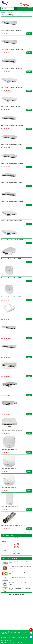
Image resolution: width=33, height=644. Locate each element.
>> (31, 532)
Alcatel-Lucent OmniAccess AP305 (9, 468)
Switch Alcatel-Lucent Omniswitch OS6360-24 (12, 145)
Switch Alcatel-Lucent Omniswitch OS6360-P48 (12, 202)
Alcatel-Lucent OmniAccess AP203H (9, 506)
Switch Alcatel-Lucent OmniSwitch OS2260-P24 (12, 49)
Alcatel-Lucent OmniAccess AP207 (9, 487)
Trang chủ (3, 12)
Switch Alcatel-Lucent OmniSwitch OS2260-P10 (12, 87)
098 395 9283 (24, 6)
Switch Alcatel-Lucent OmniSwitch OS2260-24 (12, 30)
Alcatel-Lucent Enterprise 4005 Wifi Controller (12, 430)
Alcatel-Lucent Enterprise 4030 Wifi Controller (12, 392)
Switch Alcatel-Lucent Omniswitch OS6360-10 (12, 221)
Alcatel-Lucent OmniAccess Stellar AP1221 (11, 278)
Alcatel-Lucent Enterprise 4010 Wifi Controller (12, 411)
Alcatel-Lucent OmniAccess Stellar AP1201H (11, 259)
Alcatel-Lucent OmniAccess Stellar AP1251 (11, 316)
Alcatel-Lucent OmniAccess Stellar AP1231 (11, 297)
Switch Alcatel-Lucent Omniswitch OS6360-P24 (12, 164)
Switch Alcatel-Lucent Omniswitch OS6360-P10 (12, 240)
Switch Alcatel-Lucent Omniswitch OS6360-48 (12, 183)
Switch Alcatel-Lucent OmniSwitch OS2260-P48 (12, 126)
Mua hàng (29, 34)
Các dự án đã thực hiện (10, 559)
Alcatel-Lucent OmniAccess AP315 (9, 449)
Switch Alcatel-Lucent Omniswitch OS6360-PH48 (12, 354)
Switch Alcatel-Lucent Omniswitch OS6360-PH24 (12, 335)
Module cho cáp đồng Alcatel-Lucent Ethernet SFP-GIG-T (14, 525)
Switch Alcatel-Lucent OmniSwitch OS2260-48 (12, 68)
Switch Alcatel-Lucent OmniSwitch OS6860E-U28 (12, 373)
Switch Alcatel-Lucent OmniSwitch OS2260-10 (12, 107)
